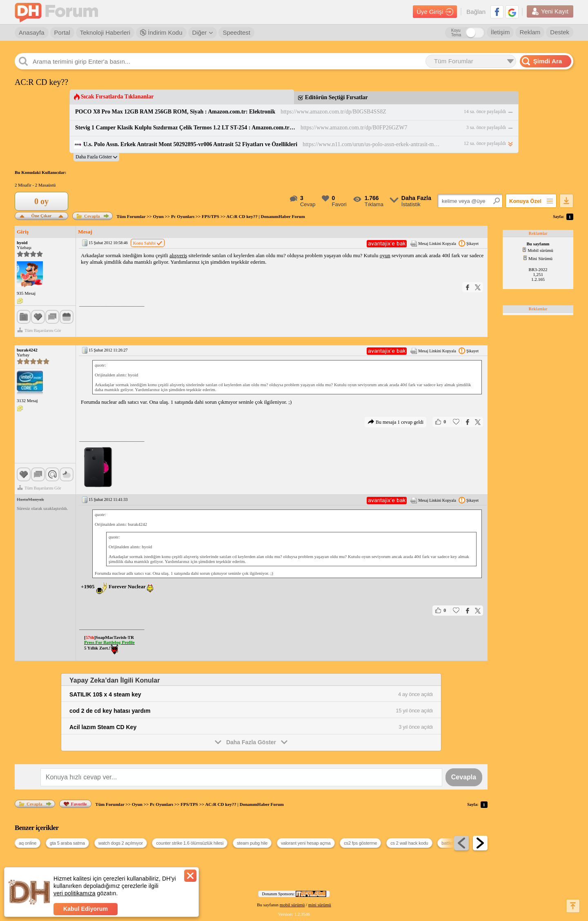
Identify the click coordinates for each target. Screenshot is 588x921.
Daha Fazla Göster (251, 742)
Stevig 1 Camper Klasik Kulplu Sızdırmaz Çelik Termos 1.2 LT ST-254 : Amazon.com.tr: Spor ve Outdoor (185, 128)
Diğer (203, 32)
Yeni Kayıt (550, 11)
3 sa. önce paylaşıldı (486, 127)
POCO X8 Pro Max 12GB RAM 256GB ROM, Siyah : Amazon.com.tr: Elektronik (175, 112)
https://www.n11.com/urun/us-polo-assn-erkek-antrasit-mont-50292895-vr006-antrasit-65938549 (372, 144)
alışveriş (178, 255)
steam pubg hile (252, 843)
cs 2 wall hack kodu (409, 843)
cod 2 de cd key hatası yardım (110, 711)
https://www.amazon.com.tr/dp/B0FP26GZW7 (354, 128)
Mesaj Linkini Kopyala (433, 243)
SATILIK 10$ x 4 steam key (105, 694)
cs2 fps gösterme (360, 843)
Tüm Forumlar (131, 216)
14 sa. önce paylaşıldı (485, 111)
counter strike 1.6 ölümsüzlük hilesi (190, 843)
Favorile (75, 804)
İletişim (500, 32)
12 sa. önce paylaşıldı (485, 143)
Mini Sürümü (538, 258)
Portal (62, 32)
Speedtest (236, 32)
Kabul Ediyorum (86, 909)
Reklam (530, 32)
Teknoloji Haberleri (105, 32)
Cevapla (88, 216)
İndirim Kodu (161, 32)
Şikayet (469, 243)
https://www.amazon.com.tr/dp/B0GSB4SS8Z (333, 112)
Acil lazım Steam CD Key (103, 727)
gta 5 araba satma (67, 843)
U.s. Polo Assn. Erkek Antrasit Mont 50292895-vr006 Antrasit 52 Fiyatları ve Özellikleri (190, 144)
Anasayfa (32, 32)
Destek (560, 32)
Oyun (158, 216)
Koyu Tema (456, 33)
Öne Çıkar (41, 215)
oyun (385, 255)
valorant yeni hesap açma (306, 843)
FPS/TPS (210, 216)
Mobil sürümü (538, 250)
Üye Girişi (435, 12)
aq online (28, 843)
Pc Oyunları (183, 216)
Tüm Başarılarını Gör (39, 330)
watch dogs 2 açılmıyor (121, 843)
